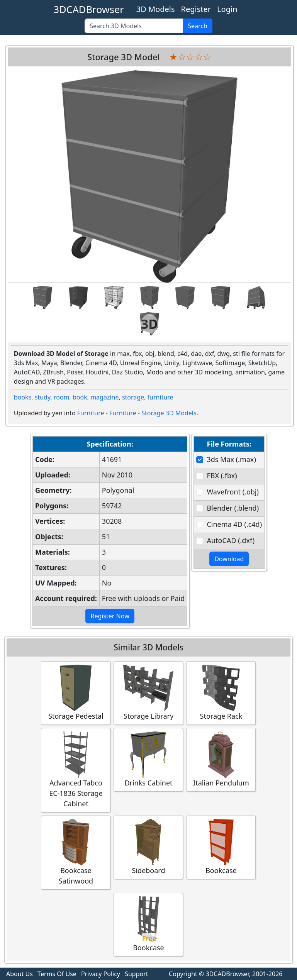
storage (133, 397)
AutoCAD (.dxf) (231, 540)
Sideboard (148, 847)
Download (229, 559)
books (23, 397)
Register (196, 9)
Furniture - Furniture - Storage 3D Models (137, 413)
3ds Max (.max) (231, 459)
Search (198, 26)
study (43, 397)
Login (227, 9)
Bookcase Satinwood (76, 852)
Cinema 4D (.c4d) (234, 524)
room (62, 397)
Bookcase (221, 847)
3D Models (156, 9)
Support (136, 974)
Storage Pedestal (76, 693)
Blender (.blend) (233, 508)
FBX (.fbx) (222, 476)
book (80, 397)
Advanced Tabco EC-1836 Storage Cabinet (76, 770)
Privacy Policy (101, 974)
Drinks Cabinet (148, 759)
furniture (160, 397)
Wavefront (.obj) (233, 492)
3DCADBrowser (89, 9)
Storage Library (148, 693)
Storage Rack (221, 693)
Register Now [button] (110, 616)
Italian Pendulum (221, 759)
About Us (20, 974)
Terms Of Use (57, 974)
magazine (104, 397)
